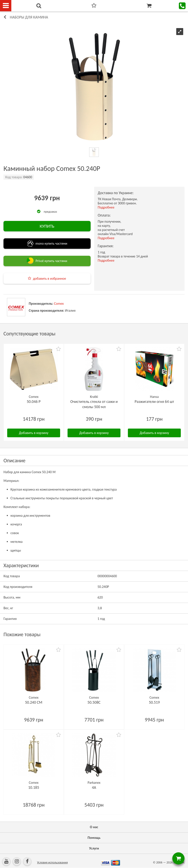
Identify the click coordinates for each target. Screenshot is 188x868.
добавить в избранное (49, 278)
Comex (59, 304)
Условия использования (52, 862)
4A (94, 787)
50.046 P (34, 402)
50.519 (154, 702)
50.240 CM (34, 702)
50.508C (94, 702)
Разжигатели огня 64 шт (154, 402)
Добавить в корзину (34, 433)
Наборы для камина (29, 17)
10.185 (34, 787)
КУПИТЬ (47, 226)
